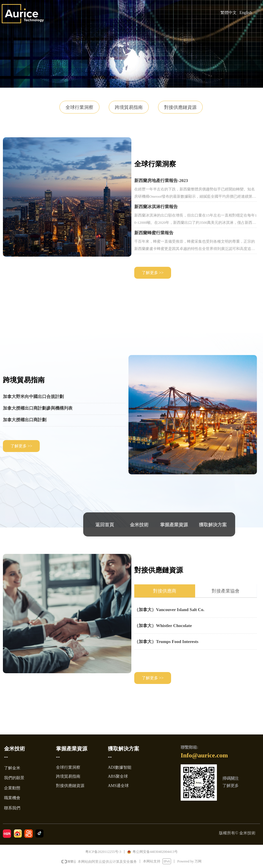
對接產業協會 (226, 591)
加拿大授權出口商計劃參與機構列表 (38, 408)
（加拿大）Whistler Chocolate (163, 626)
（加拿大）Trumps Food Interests (166, 642)
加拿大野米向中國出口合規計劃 (33, 397)
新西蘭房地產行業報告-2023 (161, 181)
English (246, 13)
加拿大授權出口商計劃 (25, 420)
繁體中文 (228, 13)
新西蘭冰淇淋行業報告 (156, 207)
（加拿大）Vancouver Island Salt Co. (169, 610)
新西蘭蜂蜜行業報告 (154, 233)
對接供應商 (165, 591)
